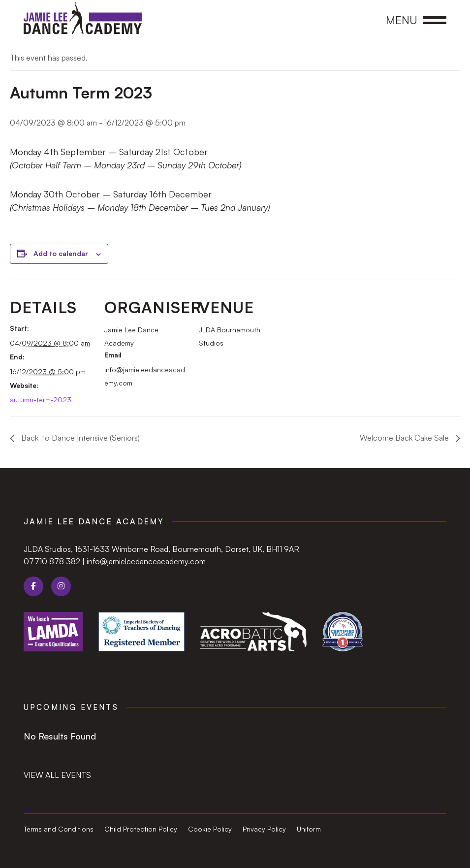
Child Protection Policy (141, 829)
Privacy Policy (264, 829)
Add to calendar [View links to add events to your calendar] (61, 253)
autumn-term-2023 (41, 400)
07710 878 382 (52, 561)
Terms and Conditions (59, 829)
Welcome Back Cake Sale (405, 438)
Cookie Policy (210, 829)
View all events (57, 775)
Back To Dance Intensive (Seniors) (79, 438)
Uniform (309, 829)
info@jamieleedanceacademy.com (146, 561)
